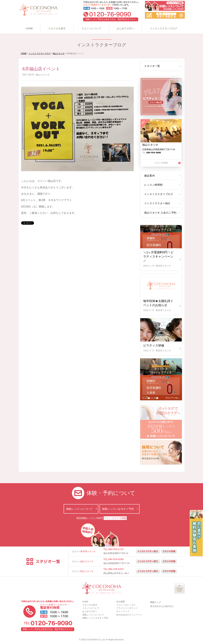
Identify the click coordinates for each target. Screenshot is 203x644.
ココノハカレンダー (126, 605)
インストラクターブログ (163, 28)
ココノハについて (91, 28)
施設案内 (149, 176)
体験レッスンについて (79, 509)
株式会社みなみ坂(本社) (162, 606)
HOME (29, 28)
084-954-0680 (116, 559)
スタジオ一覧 (152, 66)
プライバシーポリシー (127, 608)
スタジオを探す (57, 28)
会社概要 (121, 602)
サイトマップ (123, 611)
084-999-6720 (116, 549)
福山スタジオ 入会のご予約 (160, 213)
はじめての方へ (125, 28)
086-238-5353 (116, 569)
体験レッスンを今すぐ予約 (118, 509)
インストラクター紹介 (157, 203)
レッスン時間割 (153, 185)
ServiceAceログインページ (129, 615)
